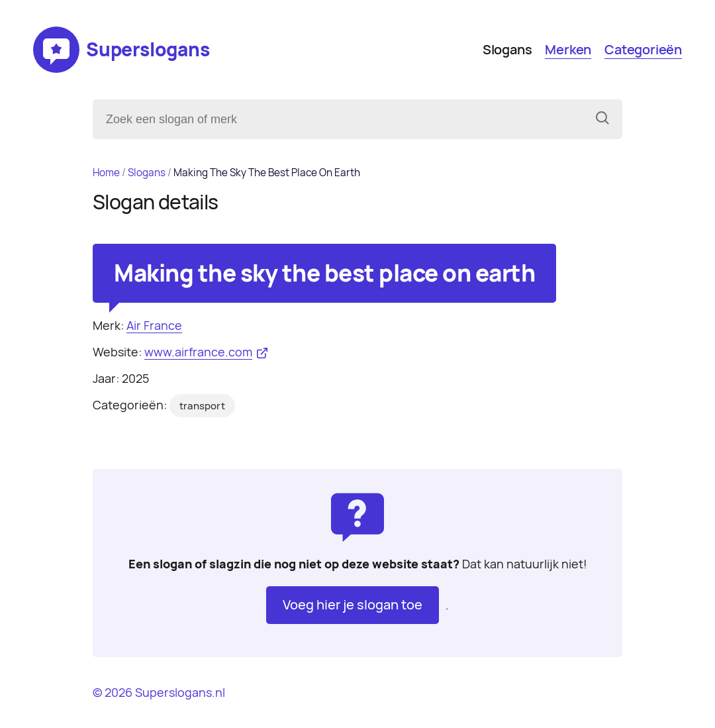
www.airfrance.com (198, 352)
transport (202, 406)
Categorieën (643, 50)
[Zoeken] (602, 119)
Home (106, 173)
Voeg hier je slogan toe (353, 605)
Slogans (507, 50)
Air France (154, 326)
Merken (568, 50)
